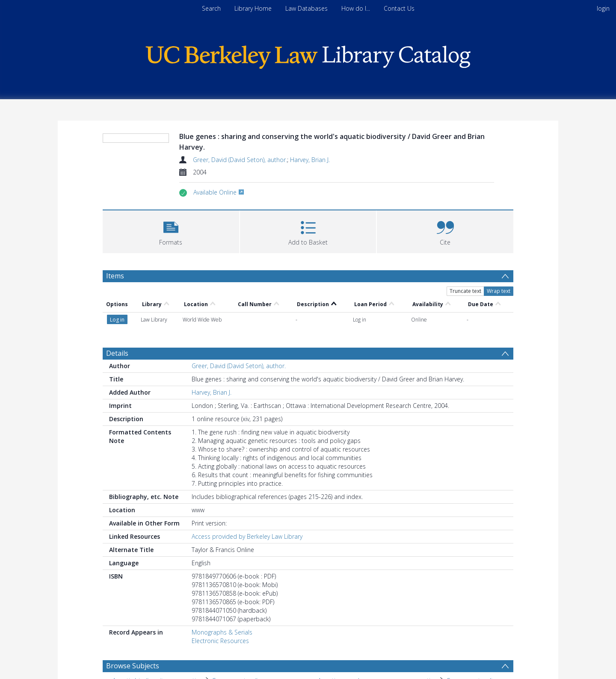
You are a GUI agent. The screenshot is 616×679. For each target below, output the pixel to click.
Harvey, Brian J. (310, 160)
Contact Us (399, 8)
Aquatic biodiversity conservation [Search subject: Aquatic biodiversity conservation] (158, 628)
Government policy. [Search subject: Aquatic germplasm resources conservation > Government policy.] (473, 628)
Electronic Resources (220, 588)
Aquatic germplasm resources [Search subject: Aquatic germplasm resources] (359, 641)
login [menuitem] (603, 8)
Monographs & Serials (222, 580)
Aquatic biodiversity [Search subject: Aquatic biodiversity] (139, 641)
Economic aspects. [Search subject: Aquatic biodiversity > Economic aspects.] (201, 641)
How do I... (356, 8)
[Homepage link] (308, 55)
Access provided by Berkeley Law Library (247, 484)
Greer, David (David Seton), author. (240, 160)
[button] (171, 231)
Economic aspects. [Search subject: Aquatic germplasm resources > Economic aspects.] (435, 641)
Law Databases (307, 8)
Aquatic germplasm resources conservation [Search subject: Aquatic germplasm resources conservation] (378, 628)
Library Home (253, 8)
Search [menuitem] (211, 8)
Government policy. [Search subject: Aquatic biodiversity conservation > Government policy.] (238, 628)
